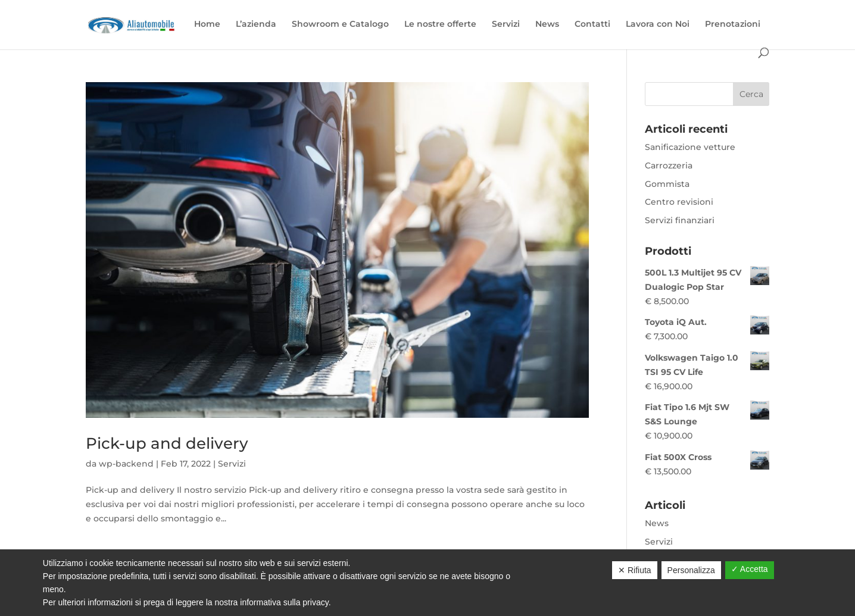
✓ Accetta (750, 569)
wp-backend (126, 464)
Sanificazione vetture (690, 147)
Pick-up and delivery (167, 443)
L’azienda (256, 24)
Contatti (592, 24)
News (547, 24)
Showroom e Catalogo (340, 24)
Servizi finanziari (680, 220)
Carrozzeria (669, 165)
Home (207, 24)
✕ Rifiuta (635, 570)
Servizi (506, 24)
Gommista (667, 184)
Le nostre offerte (440, 24)
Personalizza (691, 570)
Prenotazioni (733, 24)
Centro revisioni (679, 202)
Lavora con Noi (658, 24)
